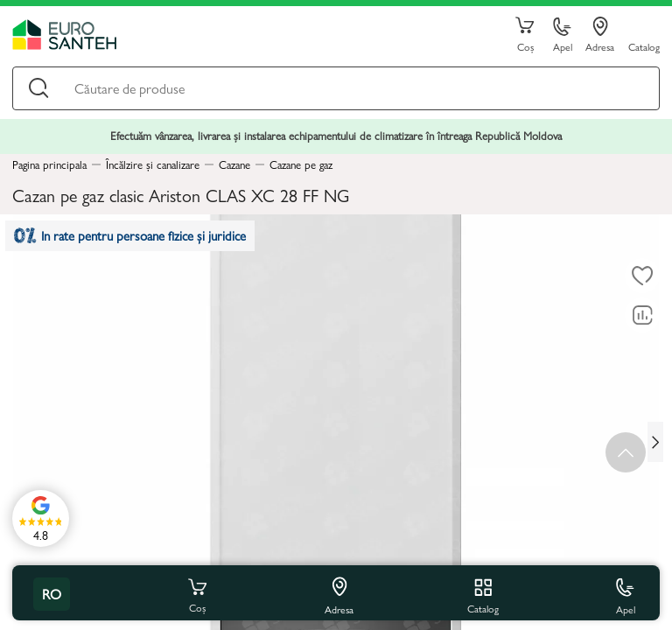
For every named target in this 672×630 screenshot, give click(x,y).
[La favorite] (642, 276)
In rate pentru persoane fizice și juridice (133, 238)
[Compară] (642, 315)
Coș (525, 35)
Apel (563, 35)
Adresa (600, 35)
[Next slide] (655, 442)
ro (52, 594)
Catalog (644, 46)
